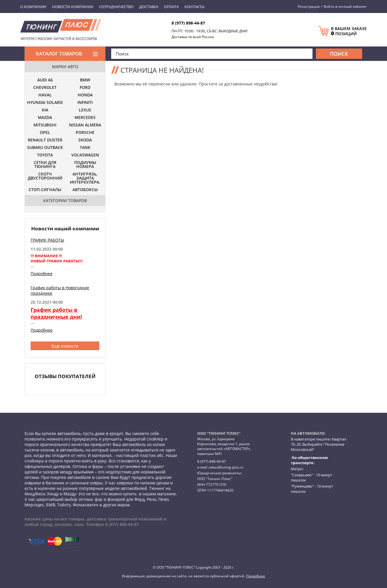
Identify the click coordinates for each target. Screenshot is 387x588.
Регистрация (309, 6)
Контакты (195, 7)
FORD (85, 88)
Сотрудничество (116, 7)
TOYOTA (45, 155)
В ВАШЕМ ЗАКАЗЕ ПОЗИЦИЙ (349, 31)
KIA (45, 110)
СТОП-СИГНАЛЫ (45, 190)
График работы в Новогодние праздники (60, 290)
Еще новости (65, 346)
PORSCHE (85, 133)
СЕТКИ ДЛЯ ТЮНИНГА (45, 165)
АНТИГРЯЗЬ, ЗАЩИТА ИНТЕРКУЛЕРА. (85, 178)
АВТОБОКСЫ (85, 190)
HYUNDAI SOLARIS (45, 103)
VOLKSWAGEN (85, 155)
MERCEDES (85, 118)
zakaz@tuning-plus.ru (226, 467)
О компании (33, 7)
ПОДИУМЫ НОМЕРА (85, 165)
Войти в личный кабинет (345, 6)
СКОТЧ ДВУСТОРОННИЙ (45, 176)
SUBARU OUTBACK (45, 148)
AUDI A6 (45, 80)
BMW (85, 80)
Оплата (171, 7)
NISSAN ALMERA (85, 125)
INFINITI (85, 103)
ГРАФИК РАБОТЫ (47, 240)
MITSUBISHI (45, 125)
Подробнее (42, 274)
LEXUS (85, 110)
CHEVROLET (45, 88)
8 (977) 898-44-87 (188, 23)
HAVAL (45, 95)
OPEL (45, 133)
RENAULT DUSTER (45, 140)
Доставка (149, 7)
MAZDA (45, 118)
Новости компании (73, 7)
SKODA (85, 140)
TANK (85, 148)
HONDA (85, 95)
